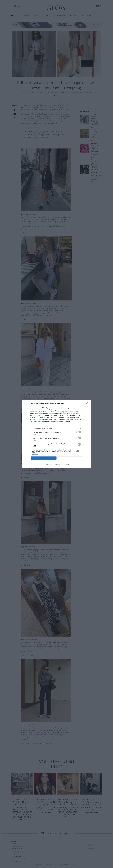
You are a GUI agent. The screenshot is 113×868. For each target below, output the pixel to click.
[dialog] (56, 434)
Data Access (56, 464)
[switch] (79, 432)
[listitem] (56, 428)
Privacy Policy (67, 464)
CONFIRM (44, 458)
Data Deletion (46, 464)
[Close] (87, 404)
